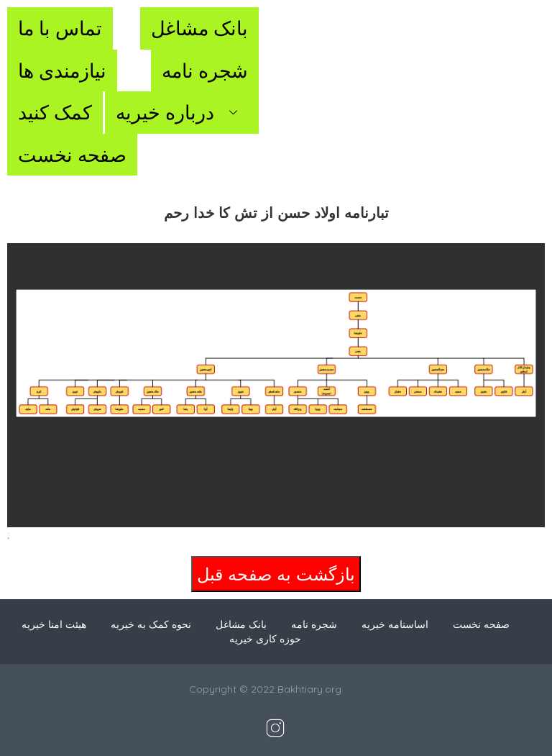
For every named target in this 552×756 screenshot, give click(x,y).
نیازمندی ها (62, 70)
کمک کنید (55, 112)
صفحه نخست (72, 155)
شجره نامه (205, 70)
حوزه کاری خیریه (265, 639)
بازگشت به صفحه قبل (276, 574)
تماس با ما (60, 28)
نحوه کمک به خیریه (151, 624)
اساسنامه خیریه (395, 624)
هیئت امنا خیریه (54, 624)
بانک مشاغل (199, 28)
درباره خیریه (182, 112)
